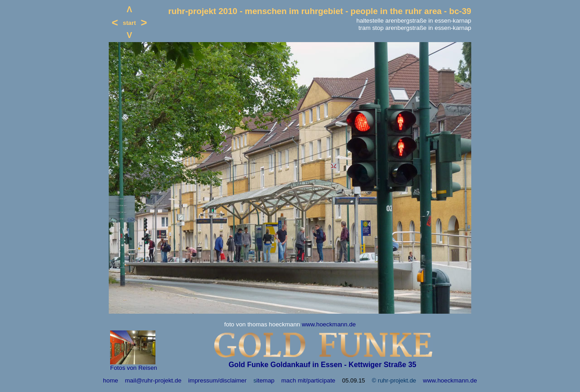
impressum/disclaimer (217, 380)
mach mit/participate (308, 380)
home (110, 380)
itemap (266, 380)
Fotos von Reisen (134, 368)
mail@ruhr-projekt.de (153, 380)
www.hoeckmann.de (329, 324)
